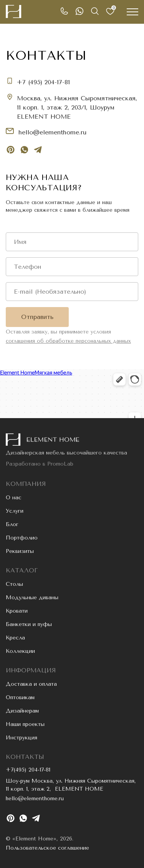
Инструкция (22, 738)
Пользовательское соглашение (47, 848)
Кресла (15, 638)
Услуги (15, 511)
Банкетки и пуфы (29, 624)
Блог (12, 524)
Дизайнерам (22, 711)
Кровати (17, 611)
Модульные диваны (32, 597)
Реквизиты (20, 551)
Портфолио (22, 538)
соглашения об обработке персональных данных (68, 341)
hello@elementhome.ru (52, 132)
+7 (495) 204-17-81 (43, 82)
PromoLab (60, 464)
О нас (14, 498)
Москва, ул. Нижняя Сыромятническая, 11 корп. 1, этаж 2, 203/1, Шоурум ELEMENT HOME (77, 107)
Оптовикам (20, 697)
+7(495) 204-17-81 (28, 770)
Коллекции (20, 651)
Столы (14, 584)
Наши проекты (25, 724)
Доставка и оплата (31, 684)
